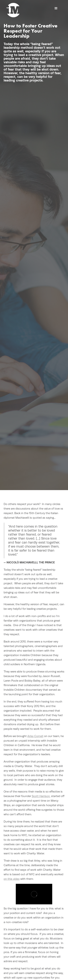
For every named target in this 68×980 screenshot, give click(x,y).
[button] (56, 8)
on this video (12, 879)
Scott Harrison (41, 796)
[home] (13, 10)
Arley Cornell (35, 736)
